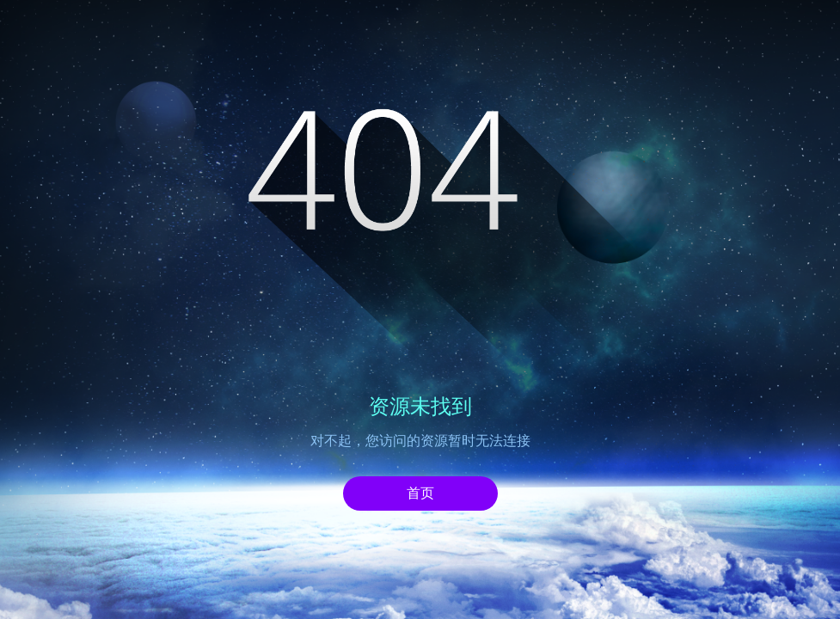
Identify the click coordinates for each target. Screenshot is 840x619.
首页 (420, 493)
